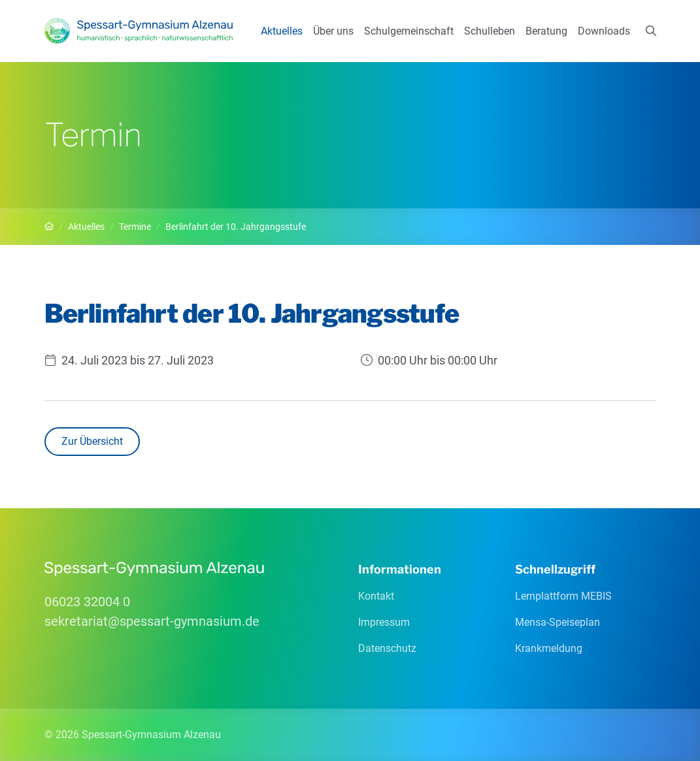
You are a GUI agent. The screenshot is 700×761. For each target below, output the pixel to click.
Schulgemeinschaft (409, 31)
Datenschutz (387, 648)
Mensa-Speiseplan (558, 622)
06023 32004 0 (87, 602)
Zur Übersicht (92, 441)
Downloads (604, 31)
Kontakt (376, 596)
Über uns (333, 31)
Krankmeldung (549, 648)
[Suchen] (651, 31)
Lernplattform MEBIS (563, 596)
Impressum (384, 622)
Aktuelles (282, 31)
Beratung (546, 31)
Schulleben (490, 31)
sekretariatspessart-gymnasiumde (152, 621)
